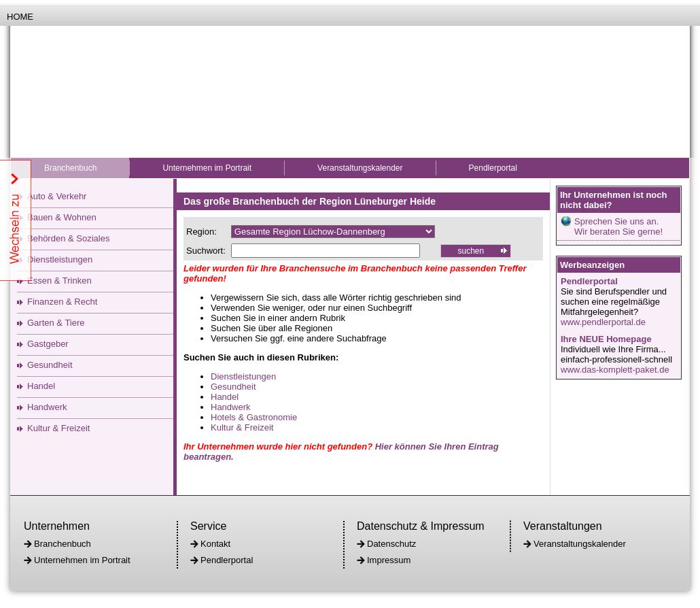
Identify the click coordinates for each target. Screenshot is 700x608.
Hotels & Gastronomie (254, 417)
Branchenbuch (70, 168)
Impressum (389, 560)
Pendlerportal (493, 168)
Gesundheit (50, 365)
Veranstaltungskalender (360, 168)
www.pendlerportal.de (603, 322)
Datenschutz (391, 544)
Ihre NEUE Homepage (606, 339)
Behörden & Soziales (68, 238)
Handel (41, 386)
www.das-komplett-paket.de (615, 370)
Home (20, 17)
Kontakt (215, 544)
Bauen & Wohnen (62, 217)
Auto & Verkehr (57, 196)
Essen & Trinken (59, 281)
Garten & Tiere (56, 323)
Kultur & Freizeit (58, 428)
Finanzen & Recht (62, 302)
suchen (471, 251)
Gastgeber (48, 344)
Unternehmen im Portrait (207, 168)
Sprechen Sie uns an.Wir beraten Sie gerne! (618, 226)
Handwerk (47, 407)
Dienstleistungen (60, 259)
